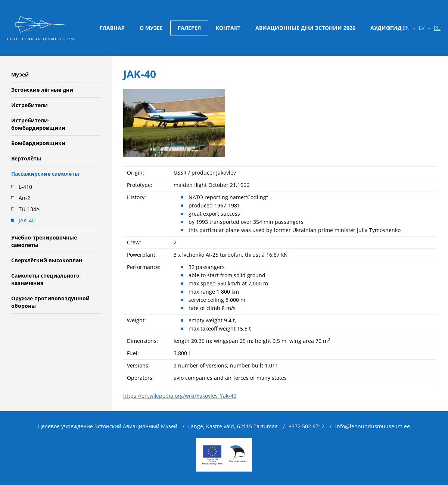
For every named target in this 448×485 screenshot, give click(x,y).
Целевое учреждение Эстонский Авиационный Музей (108, 426)
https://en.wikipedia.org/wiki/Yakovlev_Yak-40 (180, 396)
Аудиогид (386, 28)
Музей (20, 74)
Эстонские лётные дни (42, 90)
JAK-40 (27, 220)
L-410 (25, 187)
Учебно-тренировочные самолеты (44, 241)
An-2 (24, 198)
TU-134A (29, 209)
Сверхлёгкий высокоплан (47, 260)
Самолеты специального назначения (45, 279)
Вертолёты (26, 158)
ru (437, 28)
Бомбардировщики (38, 143)
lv (422, 28)
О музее (151, 28)
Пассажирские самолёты (45, 174)
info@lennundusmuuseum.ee (373, 426)
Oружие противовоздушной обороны (50, 302)
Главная (112, 28)
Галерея (189, 28)
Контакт (228, 28)
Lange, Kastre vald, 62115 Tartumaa (233, 426)
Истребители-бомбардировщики (38, 124)
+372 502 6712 (307, 426)
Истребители (29, 105)
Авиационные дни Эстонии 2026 (305, 28)
